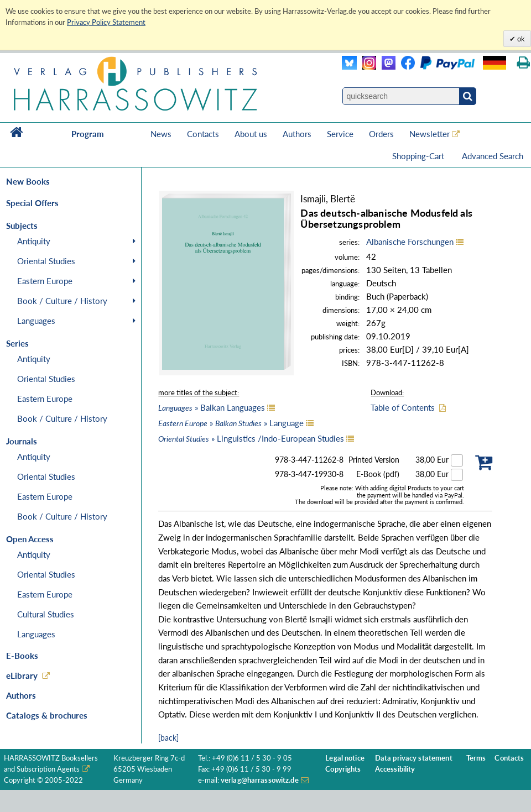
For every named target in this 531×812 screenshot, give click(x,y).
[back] (168, 738)
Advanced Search (493, 156)
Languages (36, 321)
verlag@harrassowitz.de (260, 780)
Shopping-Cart (419, 156)
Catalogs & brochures (47, 715)
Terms (476, 758)
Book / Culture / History (62, 301)
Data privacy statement (414, 758)
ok (520, 39)
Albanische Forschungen (410, 242)
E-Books (22, 656)
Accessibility (395, 769)
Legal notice (345, 758)
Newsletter (430, 134)
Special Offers (32, 203)
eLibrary (22, 675)
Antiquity (34, 241)
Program (88, 134)
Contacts (203, 134)
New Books (28, 181)
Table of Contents (403, 407)
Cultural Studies (46, 614)
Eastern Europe (45, 281)
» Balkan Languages (212, 407)
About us (251, 134)
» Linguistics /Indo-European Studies (251, 438)
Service (340, 134)
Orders (381, 134)
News (161, 134)
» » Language (231, 423)
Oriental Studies (46, 261)
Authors (297, 134)
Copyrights (343, 769)
